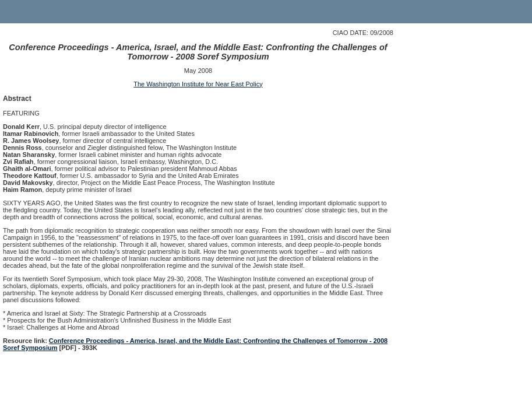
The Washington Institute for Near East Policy (198, 84)
